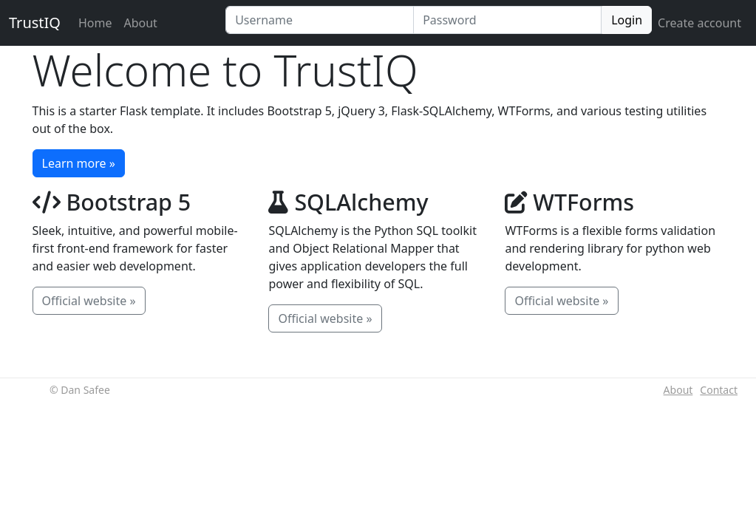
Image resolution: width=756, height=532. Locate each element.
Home (98, 22)
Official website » (89, 301)
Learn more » (79, 163)
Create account (699, 23)
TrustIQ (35, 23)
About (140, 23)
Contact (719, 390)
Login (627, 20)
